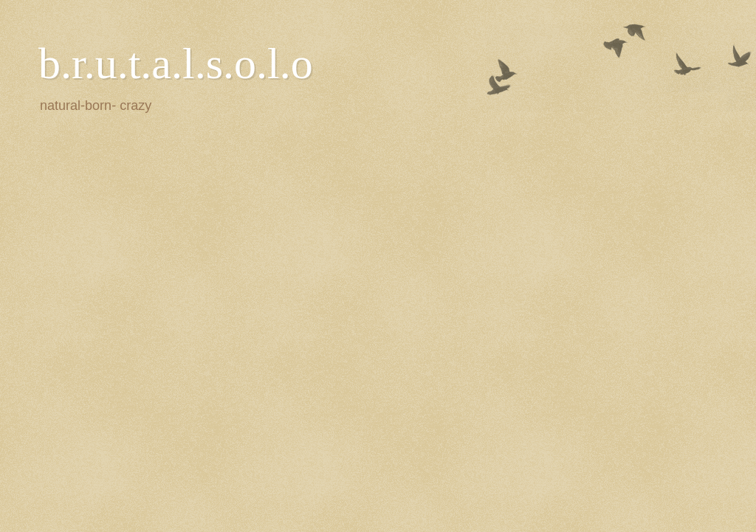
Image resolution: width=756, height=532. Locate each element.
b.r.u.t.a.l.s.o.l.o (176, 63)
